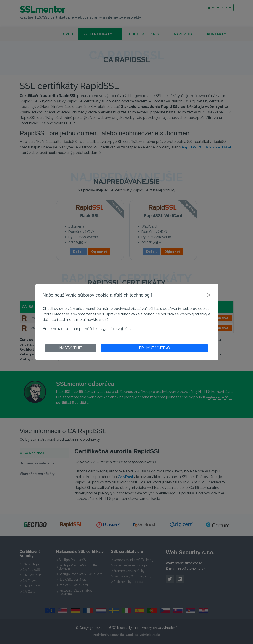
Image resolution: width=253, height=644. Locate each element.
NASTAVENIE (71, 348)
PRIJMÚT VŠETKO (154, 348)
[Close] (209, 295)
